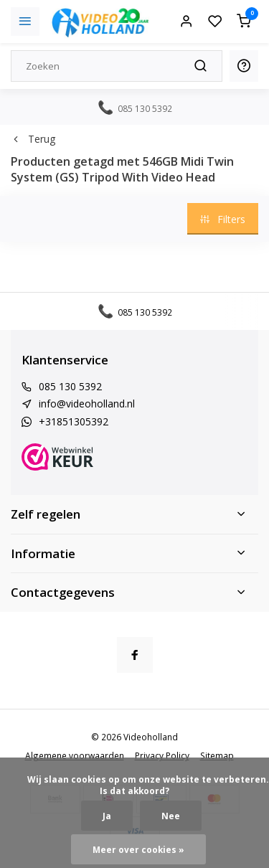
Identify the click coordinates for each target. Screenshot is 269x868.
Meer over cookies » (138, 849)
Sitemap (217, 755)
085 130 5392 (70, 386)
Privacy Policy (162, 755)
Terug (33, 139)
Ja (107, 816)
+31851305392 (74, 421)
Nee (171, 816)
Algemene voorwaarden (75, 755)
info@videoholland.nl (87, 404)
